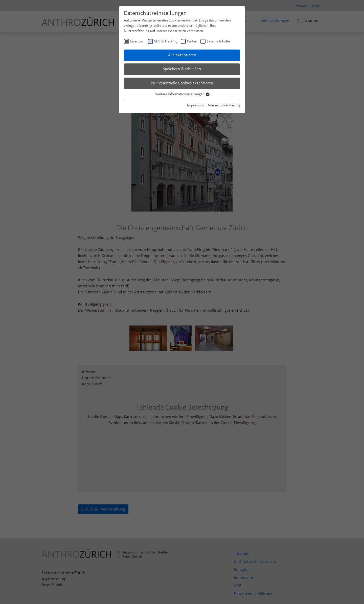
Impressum (195, 105)
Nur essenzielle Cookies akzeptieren (182, 83)
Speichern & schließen (182, 69)
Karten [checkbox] (192, 41)
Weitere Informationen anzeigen (182, 94)
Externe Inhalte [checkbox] (218, 41)
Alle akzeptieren (182, 55)
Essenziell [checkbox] (137, 41)
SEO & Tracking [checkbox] (166, 41)
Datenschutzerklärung (223, 105)
